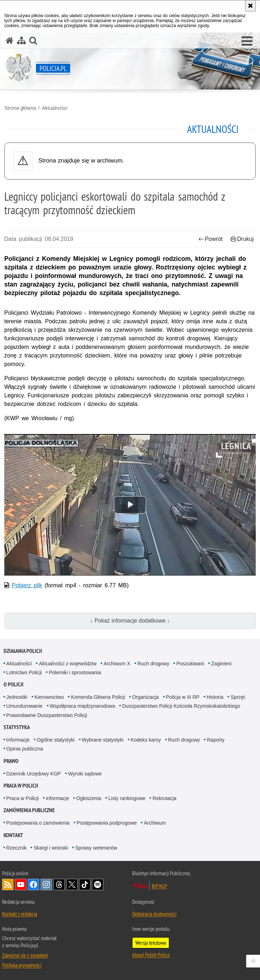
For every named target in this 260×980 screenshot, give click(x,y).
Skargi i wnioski (51, 848)
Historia (215, 697)
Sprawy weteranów (96, 848)
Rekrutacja (164, 798)
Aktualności (54, 108)
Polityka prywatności (22, 965)
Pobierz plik (27, 585)
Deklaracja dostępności (154, 914)
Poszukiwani (190, 664)
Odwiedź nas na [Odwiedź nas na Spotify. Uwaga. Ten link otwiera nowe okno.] (98, 884)
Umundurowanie (25, 706)
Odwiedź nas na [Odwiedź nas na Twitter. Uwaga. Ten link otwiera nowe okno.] (72, 884)
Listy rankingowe (127, 798)
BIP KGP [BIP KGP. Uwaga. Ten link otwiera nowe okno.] (159, 886)
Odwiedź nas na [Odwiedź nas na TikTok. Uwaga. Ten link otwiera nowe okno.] (85, 884)
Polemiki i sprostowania (75, 672)
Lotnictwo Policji (24, 672)
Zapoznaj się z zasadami (25, 955)
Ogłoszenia (89, 798)
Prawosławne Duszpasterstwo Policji (47, 715)
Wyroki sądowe (85, 774)
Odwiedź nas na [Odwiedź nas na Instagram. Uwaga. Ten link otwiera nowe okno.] (46, 884)
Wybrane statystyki (103, 740)
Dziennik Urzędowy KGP (34, 774)
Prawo (11, 761)
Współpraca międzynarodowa (83, 706)
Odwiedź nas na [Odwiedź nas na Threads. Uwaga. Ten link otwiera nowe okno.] (59, 884)
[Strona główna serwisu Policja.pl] (10, 40)
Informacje (18, 740)
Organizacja (145, 697)
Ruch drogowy (154, 664)
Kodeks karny (146, 740)
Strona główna (20, 108)
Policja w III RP (183, 697)
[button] (247, 41)
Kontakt (13, 835)
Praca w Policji (21, 786)
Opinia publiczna (25, 749)
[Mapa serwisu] (21, 40)
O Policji (14, 684)
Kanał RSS (8, 884)
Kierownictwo (49, 697)
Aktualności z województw (68, 664)
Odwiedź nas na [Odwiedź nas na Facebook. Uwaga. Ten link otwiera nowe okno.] (33, 884)
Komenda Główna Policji (98, 697)
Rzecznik (17, 848)
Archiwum (155, 823)
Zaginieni (221, 664)
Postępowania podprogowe (107, 823)
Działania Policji (23, 651)
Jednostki (17, 697)
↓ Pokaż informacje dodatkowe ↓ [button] (130, 621)
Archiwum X (117, 664)
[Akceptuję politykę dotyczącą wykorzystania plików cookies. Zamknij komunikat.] (250, 6)
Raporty (216, 740)
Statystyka (17, 727)
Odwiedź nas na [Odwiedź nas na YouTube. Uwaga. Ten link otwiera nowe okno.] (21, 884)
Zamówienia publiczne (29, 810)
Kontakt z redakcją (20, 914)
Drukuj (242, 239)
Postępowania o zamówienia (38, 823)
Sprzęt (238, 697)
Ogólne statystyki (56, 740)
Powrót (210, 239)
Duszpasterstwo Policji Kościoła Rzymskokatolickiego (181, 706)
